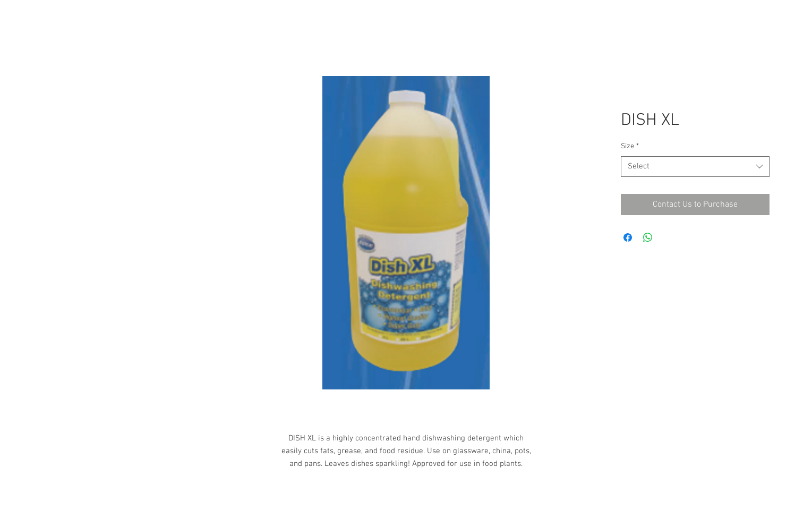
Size (630, 146)
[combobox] (695, 167)
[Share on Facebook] (628, 237)
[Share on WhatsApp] (648, 237)
